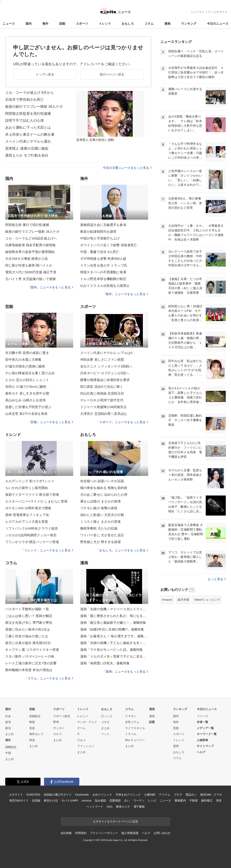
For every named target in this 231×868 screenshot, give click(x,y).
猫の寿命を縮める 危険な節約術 (104, 488)
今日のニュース (218, 24)
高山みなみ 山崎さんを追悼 (25, 400)
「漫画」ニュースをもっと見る (125, 672)
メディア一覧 (205, 728)
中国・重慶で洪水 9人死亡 (100, 252)
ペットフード (95, 807)
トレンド (105, 24)
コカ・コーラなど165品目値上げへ (31, 238)
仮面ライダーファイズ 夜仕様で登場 (32, 495)
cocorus (86, 801)
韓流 (32, 740)
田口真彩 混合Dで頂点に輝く (102, 387)
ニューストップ (201, 12)
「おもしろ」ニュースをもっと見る (122, 550)
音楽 (32, 728)
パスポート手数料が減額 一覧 (27, 609)
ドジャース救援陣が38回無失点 (104, 407)
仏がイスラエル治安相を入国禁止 (105, 286)
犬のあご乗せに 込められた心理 (104, 495)
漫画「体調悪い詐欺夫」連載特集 (105, 663)
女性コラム (132, 722)
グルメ (81, 740)
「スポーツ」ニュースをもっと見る (122, 422)
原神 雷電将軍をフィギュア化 (27, 515)
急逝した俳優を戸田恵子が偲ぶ (28, 407)
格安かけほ (51, 801)
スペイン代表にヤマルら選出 (28, 141)
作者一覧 (202, 722)
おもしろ (128, 24)
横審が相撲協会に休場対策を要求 (105, 380)
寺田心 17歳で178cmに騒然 (26, 387)
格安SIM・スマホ (211, 795)
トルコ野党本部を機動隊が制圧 (103, 279)
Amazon (167, 600)
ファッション (86, 746)
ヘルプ (201, 752)
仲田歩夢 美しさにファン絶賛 (102, 360)
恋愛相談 (115, 801)
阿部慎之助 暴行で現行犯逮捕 (27, 225)
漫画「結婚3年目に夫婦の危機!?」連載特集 (112, 629)
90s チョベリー (135, 740)
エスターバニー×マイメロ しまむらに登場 (36, 501)
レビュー (83, 716)
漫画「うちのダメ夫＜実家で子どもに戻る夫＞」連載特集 (114, 656)
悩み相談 (100, 801)
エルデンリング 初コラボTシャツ (30, 481)
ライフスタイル (135, 728)
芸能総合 (35, 716)
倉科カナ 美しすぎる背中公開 (27, 393)
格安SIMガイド (19, 801)
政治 (8, 728)
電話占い (191, 795)
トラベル (131, 734)
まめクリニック (102, 795)
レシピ (152, 801)
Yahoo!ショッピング (207, 600)
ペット (105, 734)
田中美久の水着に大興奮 (23, 360)
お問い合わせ (162, 833)
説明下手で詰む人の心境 (25, 120)
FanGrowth (82, 795)
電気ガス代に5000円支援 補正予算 (31, 272)
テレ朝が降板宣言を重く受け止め (30, 373)
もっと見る (217, 579)
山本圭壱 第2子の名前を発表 (26, 414)
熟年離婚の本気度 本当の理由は (29, 670)
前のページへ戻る (112, 74)
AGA (110, 807)
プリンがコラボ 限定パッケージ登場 (32, 542)
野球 (56, 722)
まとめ (9, 734)
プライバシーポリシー (104, 833)
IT (78, 734)
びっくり (107, 716)
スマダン (131, 716)
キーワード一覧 (207, 734)
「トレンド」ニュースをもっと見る (47, 550)
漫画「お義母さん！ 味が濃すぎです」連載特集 (114, 636)
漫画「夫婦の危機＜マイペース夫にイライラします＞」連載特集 (114, 609)
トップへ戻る (45, 74)
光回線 (36, 801)
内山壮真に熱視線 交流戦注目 (102, 393)
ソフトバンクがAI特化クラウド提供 (31, 528)
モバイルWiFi (70, 801)
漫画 (167, 24)
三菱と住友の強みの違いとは (27, 636)
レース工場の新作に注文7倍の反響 (31, 663)
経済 (8, 722)
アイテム (164, 795)
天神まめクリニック (128, 795)
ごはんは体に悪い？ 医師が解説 (29, 616)
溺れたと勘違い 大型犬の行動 (102, 515)
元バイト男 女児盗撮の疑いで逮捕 (30, 279)
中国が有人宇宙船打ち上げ (100, 238)
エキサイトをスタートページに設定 (115, 821)
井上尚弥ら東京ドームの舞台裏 (30, 134)
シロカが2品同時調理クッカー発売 (31, 535)
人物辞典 (202, 740)
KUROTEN (33, 795)
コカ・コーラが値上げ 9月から (30, 93)
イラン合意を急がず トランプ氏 (104, 265)
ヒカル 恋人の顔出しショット (27, 380)
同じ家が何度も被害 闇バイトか (29, 265)
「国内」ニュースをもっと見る (50, 287)
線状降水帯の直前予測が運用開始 (30, 252)
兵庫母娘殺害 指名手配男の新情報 (30, 245)
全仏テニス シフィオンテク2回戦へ (106, 366)
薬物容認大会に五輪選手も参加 (103, 225)
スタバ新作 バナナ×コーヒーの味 (30, 656)
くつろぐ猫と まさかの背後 (100, 522)
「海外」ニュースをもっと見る (125, 294)
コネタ (105, 722)
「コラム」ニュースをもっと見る (49, 678)
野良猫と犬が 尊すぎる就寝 (100, 542)
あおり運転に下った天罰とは (28, 127)
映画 (32, 722)
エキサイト (220, 12)
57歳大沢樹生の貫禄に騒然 (25, 366)
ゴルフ (57, 734)
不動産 (194, 801)
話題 (152, 722)
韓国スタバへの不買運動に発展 (103, 272)
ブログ (178, 795)
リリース (203, 716)
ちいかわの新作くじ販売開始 (27, 488)
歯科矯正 (207, 801)
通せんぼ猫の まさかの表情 (100, 501)
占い (127, 801)
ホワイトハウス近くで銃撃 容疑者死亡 (109, 245)
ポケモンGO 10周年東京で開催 (28, 508)
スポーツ (82, 24)
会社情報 (66, 833)
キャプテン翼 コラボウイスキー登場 (32, 650)
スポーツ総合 (62, 716)
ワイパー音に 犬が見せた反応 (102, 535)
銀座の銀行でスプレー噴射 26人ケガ (34, 107)
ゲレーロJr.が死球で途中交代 (102, 400)
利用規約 (81, 833)
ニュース (9, 24)
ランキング (189, 24)
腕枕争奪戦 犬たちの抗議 (99, 528)
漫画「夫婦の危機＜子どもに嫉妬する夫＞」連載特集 (114, 643)
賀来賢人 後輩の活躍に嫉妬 (27, 148)
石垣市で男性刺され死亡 (25, 100)
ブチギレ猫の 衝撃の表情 (99, 508)
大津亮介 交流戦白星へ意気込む (104, 414)
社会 (8, 716)
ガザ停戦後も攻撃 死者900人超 (103, 259)
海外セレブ (36, 734)
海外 (45, 24)
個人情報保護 (130, 833)
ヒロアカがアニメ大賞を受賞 (27, 522)
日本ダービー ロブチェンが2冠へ (105, 373)
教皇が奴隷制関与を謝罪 (98, 232)
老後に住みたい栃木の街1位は (28, 629)
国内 (29, 24)
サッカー (59, 728)
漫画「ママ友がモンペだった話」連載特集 (111, 650)
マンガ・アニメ (87, 722)
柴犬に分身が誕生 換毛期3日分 (28, 643)
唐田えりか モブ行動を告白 (27, 155)
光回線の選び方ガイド (58, 795)
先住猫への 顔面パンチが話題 (102, 481)
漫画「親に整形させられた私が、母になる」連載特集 (114, 616)
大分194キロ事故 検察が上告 (27, 259)
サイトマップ (205, 746)
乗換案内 (180, 801)
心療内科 (150, 795)
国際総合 (11, 747)
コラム (149, 24)
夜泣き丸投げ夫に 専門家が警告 (29, 623)
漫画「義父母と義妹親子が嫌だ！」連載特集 (113, 623)
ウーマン (139, 801)
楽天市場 (183, 600)
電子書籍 (139, 807)
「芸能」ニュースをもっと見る (50, 422)
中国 (8, 753)
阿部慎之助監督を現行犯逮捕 (28, 114)
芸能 (62, 24)
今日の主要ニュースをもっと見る (127, 168)
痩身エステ (123, 807)
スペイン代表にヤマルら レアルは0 (106, 353)
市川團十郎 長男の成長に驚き (27, 353)
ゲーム (81, 728)
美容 (219, 801)
